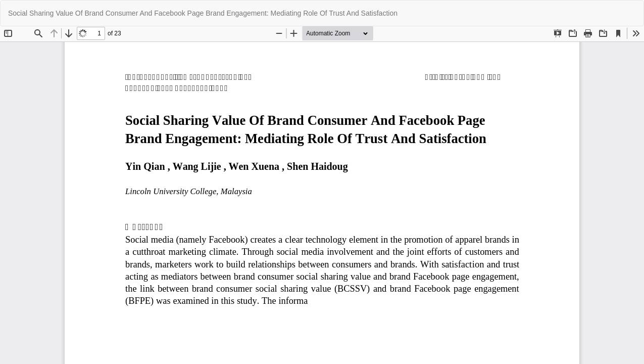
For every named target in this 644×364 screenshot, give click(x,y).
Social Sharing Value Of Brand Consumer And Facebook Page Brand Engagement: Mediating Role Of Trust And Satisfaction (203, 13)
